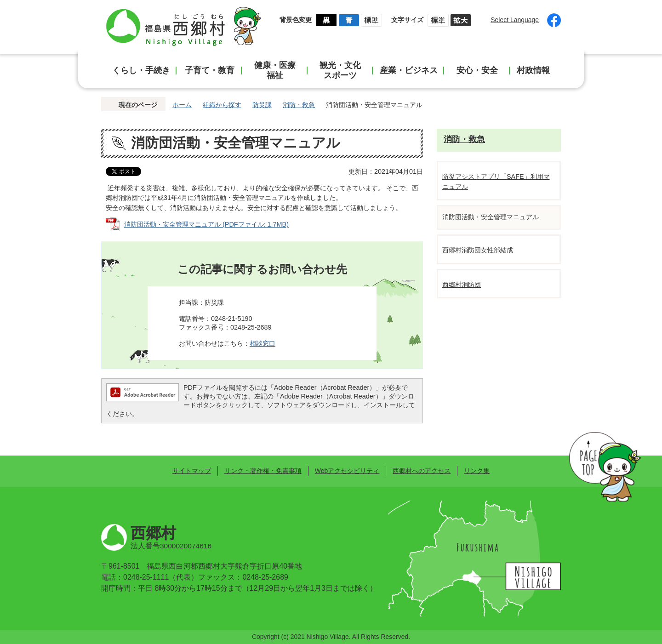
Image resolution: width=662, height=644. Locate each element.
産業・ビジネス (409, 70)
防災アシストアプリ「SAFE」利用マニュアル (496, 182)
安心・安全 (477, 70)
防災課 (262, 105)
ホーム (182, 105)
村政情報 (533, 70)
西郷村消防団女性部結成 (478, 250)
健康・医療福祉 (275, 70)
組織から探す (222, 105)
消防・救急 (299, 105)
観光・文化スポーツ (340, 70)
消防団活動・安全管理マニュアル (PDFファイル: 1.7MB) (206, 224)
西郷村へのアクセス (422, 471)
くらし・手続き (141, 70)
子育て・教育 (210, 70)
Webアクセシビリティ (347, 471)
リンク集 (477, 471)
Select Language (515, 20)
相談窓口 (263, 343)
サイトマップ (192, 471)
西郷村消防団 (462, 285)
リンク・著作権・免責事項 (263, 471)
